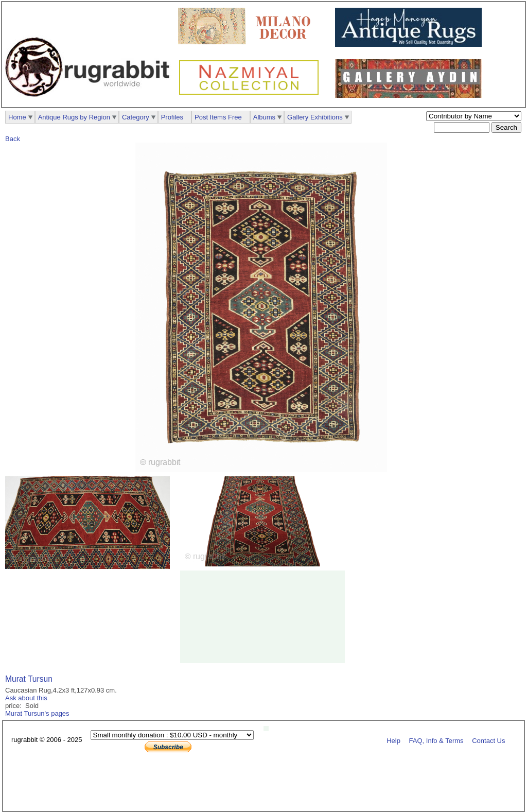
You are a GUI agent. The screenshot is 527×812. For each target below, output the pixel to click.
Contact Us (488, 740)
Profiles (172, 117)
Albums (264, 117)
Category (136, 117)
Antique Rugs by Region (74, 117)
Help (393, 740)
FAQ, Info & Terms (436, 740)
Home (17, 117)
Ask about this (26, 698)
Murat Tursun (29, 679)
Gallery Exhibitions (315, 117)
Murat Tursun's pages (37, 713)
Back (13, 139)
